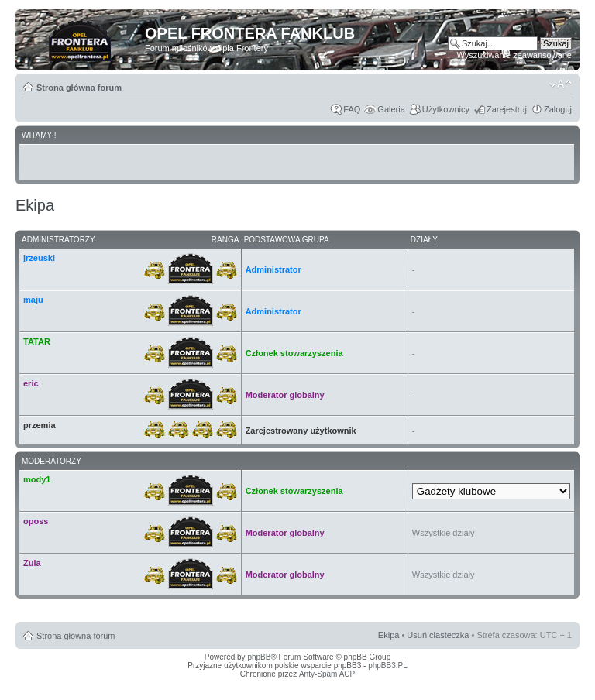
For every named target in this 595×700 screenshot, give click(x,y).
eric (31, 383)
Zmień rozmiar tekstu (561, 84)
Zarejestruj (507, 109)
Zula (32, 563)
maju (33, 300)
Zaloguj (558, 109)
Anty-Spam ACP (327, 674)
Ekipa (389, 635)
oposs (36, 521)
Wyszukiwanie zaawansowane (514, 55)
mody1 (37, 479)
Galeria (391, 109)
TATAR (37, 341)
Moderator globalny (285, 395)
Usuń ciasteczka (438, 635)
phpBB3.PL (388, 666)
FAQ (352, 109)
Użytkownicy (446, 109)
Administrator (273, 269)
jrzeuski (39, 258)
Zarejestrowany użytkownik (301, 431)
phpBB (259, 657)
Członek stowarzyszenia (294, 353)
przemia (40, 425)
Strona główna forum (79, 87)
